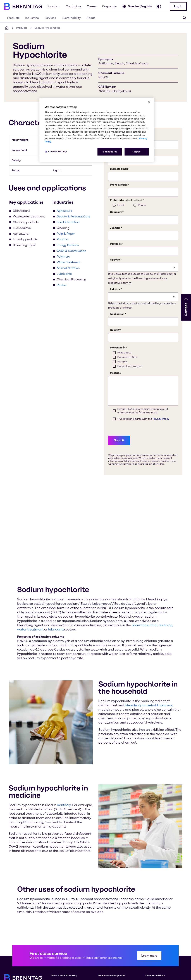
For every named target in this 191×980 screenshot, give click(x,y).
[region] (97, 130)
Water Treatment (69, 262)
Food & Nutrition (68, 222)
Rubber (62, 285)
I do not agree (110, 152)
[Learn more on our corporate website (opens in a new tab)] (58, 919)
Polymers (63, 257)
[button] (178, 6)
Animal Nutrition (68, 268)
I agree (137, 152)
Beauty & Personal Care (73, 216)
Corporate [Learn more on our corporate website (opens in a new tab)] (109, 6)
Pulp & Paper (66, 234)
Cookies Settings (58, 151)
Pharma (63, 239)
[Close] (149, 102)
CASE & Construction (71, 251)
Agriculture (64, 211)
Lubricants (64, 274)
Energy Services (68, 245)
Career (92, 6)
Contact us (73, 6)
